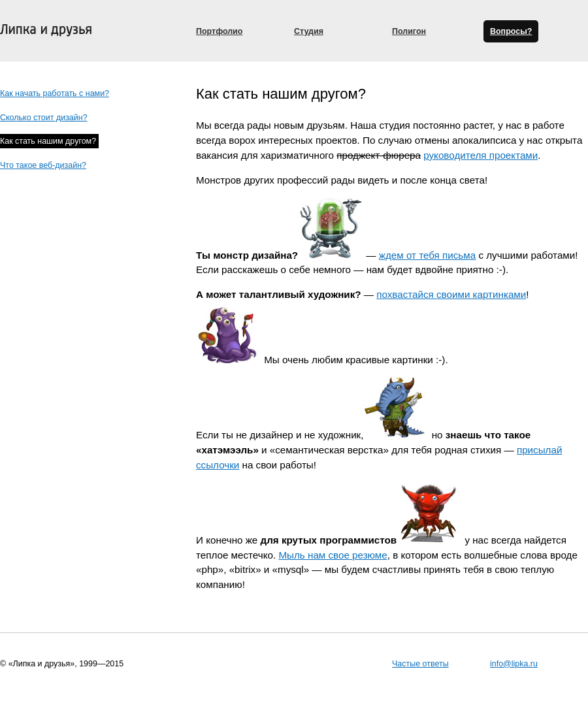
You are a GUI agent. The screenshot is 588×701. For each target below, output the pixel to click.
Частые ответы (420, 664)
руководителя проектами (481, 155)
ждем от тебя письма (427, 255)
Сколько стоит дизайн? (44, 118)
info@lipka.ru (514, 664)
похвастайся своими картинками (451, 294)
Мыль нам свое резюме (333, 555)
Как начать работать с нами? (55, 93)
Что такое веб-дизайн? (43, 165)
